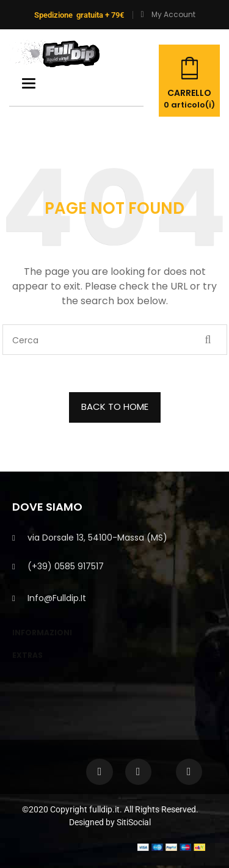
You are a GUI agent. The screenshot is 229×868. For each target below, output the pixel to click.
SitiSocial (134, 822)
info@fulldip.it (57, 598)
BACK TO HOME (115, 407)
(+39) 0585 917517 (66, 566)
